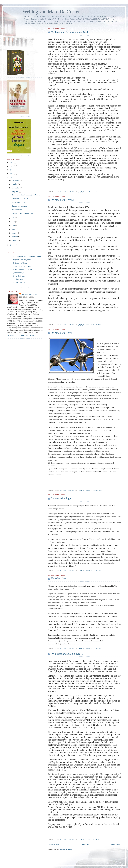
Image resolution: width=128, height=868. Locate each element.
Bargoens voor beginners (22, 260)
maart (14, 233)
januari (15, 240)
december (16, 180)
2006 (12, 177)
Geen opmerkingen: (95, 325)
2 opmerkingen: (93, 839)
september (16, 188)
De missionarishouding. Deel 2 (67, 654)
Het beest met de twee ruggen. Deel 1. (71, 32)
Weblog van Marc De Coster (51, 12)
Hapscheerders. (59, 578)
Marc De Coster (29, 294)
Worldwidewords (19, 282)
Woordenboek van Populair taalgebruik (27, 256)
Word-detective (18, 279)
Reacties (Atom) (66, 850)
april (14, 229)
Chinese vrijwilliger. (61, 498)
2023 (12, 162)
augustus (15, 192)
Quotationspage (18, 273)
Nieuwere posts (54, 844)
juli (13, 218)
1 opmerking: (92, 192)
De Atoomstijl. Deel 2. (63, 200)
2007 (12, 174)
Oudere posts (116, 844)
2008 (12, 170)
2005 (12, 245)
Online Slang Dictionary (22, 266)
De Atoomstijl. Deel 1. (63, 333)
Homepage (85, 844)
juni (14, 222)
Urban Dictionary (19, 276)
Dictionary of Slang (20, 263)
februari (15, 237)
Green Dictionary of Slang (22, 269)
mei (14, 225)
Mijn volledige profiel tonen (20, 336)
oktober (15, 184)
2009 (12, 166)
